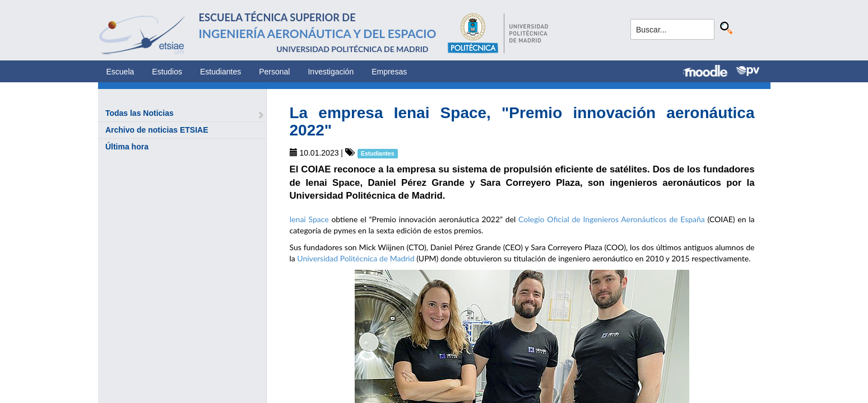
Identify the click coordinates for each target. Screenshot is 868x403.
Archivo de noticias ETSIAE (157, 130)
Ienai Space (309, 219)
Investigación (331, 72)
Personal (274, 72)
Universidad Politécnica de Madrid (356, 258)
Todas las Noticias (140, 113)
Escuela (120, 72)
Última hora (127, 147)
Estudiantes (221, 72)
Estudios (167, 72)
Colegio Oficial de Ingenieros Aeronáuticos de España (612, 219)
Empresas (389, 72)
